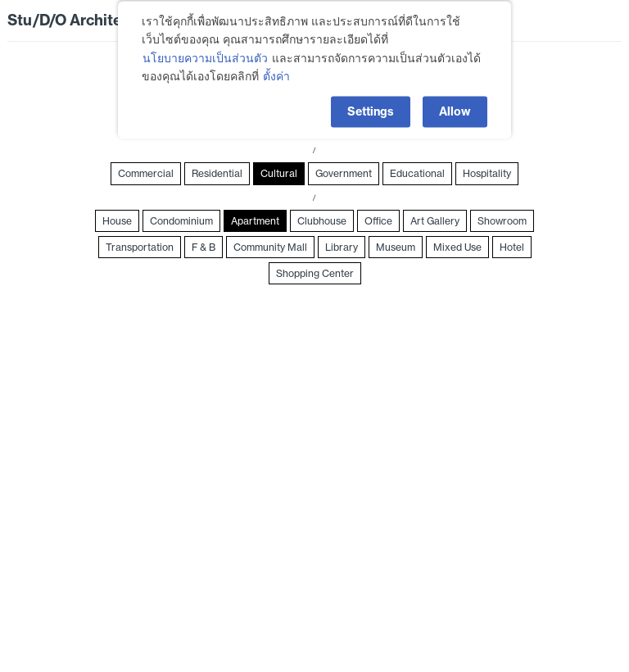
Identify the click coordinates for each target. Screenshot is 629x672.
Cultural (279, 173)
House (117, 221)
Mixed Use (457, 247)
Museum (396, 247)
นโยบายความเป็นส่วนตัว (205, 52)
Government (344, 173)
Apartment (255, 221)
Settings (371, 106)
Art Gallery (435, 221)
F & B (204, 247)
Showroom (502, 221)
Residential (217, 173)
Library (342, 247)
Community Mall (270, 247)
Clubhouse (322, 221)
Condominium (181, 221)
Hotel (512, 247)
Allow (455, 106)
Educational (417, 173)
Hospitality (487, 173)
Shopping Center (315, 273)
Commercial (146, 173)
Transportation (140, 247)
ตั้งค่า (276, 71)
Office (378, 221)
